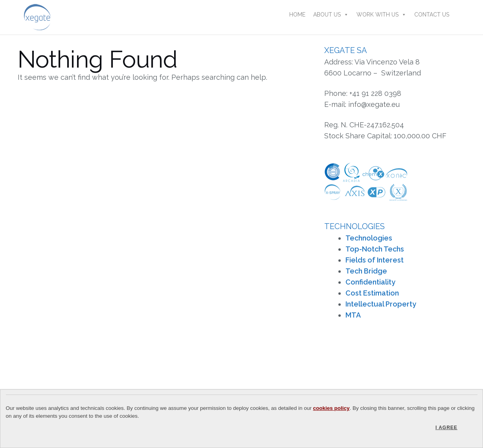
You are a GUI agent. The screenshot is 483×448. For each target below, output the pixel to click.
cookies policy (331, 408)
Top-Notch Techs (375, 249)
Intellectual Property (381, 304)
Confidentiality (370, 282)
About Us (331, 15)
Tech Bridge (366, 271)
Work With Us (381, 15)
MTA (353, 315)
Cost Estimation (372, 293)
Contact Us (432, 15)
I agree (446, 428)
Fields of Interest (375, 260)
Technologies (369, 238)
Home (297, 15)
